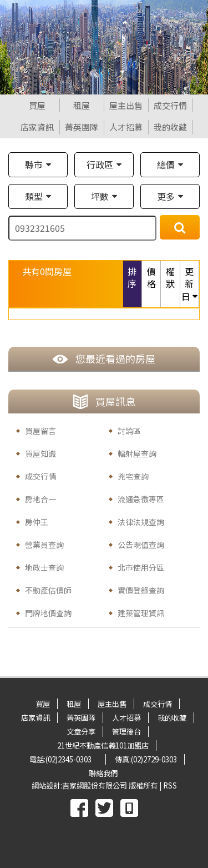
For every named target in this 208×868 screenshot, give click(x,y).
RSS (170, 785)
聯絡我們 (103, 773)
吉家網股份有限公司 (95, 785)
